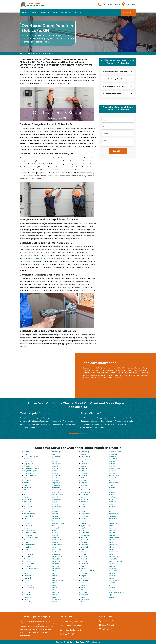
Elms (82, 583)
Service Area (80, 12)
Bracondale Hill (114, 537)
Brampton (113, 535)
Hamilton (84, 537)
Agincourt (112, 597)
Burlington (113, 521)
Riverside (55, 468)
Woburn (26, 485)
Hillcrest (83, 523)
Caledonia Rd (114, 514)
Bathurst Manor (114, 571)
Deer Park (113, 466)
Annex (111, 585)
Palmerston (56, 521)
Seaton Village (28, 602)
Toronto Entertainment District (34, 537)
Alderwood (113, 590)
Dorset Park (113, 459)
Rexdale (55, 478)
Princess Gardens (58, 495)
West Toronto (28, 499)
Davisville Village (115, 468)
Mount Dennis (57, 561)
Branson (112, 533)
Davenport (113, 471)
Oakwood (55, 528)
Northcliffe (56, 537)
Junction (83, 497)
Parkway (55, 511)
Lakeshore (84, 471)
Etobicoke (29, 53)
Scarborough (56, 452)
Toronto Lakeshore (30, 533)
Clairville (112, 492)
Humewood (85, 509)
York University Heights (31, 456)
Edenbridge (84, 588)
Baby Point (113, 576)
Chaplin (112, 504)
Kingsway (84, 480)
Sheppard (27, 599)
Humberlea (84, 516)
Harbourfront (85, 533)
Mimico (55, 576)
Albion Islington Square (117, 592)
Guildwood (84, 540)
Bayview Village (114, 564)
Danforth (112, 473)
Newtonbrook (57, 552)
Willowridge (27, 487)
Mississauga (56, 571)
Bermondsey (113, 552)
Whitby (26, 492)
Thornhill (27, 542)
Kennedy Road (85, 492)
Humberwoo (85, 511)
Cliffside (112, 485)
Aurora (112, 578)
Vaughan (27, 518)
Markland (55, 588)
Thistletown (28, 549)
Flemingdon (85, 561)
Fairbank (84, 568)
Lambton (84, 468)
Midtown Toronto (58, 580)
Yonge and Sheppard (30, 471)
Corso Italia (113, 478)
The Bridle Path (29, 564)
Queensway (56, 485)
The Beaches (28, 566)
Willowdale (27, 490)
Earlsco (83, 597)
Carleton (112, 511)
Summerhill (27, 578)
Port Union (56, 497)
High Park (84, 528)
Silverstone (27, 597)
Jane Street (84, 499)
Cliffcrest (112, 487)
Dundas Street (85, 599)
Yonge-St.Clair (28, 464)
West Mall (27, 504)
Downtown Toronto (116, 452)
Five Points (84, 564)
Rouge (54, 459)
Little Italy (84, 454)
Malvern (55, 595)
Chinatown (113, 502)
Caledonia (113, 516)
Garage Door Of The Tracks (71, 626)
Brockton (112, 526)
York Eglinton (28, 461)
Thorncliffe (27, 547)
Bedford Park (114, 559)
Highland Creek (86, 526)
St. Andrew (27, 590)
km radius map (38, 376)
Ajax (111, 595)
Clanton (112, 490)
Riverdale (55, 471)
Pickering (55, 504)
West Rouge (28, 502)
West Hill (27, 509)
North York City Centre (60, 540)
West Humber (28, 506)
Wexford (27, 495)
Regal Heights (57, 483)
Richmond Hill (57, 476)
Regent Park (56, 480)
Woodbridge (28, 480)
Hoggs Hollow (85, 521)
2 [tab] (82, 434)
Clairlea (112, 495)
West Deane (28, 511)
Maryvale (55, 583)
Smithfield (27, 592)
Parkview (55, 514)
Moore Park (56, 568)
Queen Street (57, 490)
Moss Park (56, 564)
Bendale (112, 554)
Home (24, 12)
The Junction (28, 557)
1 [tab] (74, 434)
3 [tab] (86, 434)
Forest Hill (84, 559)
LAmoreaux (85, 473)
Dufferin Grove (86, 602)
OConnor (55, 535)
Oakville (55, 530)
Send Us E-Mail (108, 625)
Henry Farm (85, 530)
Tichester (27, 540)
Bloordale (112, 540)
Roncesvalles (57, 464)
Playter (55, 502)
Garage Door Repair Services (43, 12)
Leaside (83, 461)
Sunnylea (27, 573)
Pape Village (56, 518)
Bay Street (113, 568)
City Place (112, 497)
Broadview (113, 528)
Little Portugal (85, 452)
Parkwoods (56, 509)
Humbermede (85, 514)
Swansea (27, 571)
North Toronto (57, 545)
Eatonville (84, 590)
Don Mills (112, 464)
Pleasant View (57, 499)
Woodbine (27, 483)
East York (84, 592)
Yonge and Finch (29, 473)
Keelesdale (84, 495)
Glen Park (84, 552)
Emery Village (85, 580)
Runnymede (56, 456)
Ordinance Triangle (58, 523)
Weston (26, 497)
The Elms (27, 559)
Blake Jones (113, 545)
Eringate (83, 576)
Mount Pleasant (57, 557)
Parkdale (55, 516)
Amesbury (113, 588)
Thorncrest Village (30, 545)
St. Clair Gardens (29, 588)
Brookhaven (113, 523)
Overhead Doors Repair (69, 634)
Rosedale (55, 461)
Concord (112, 480)
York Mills (27, 459)
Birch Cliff (112, 549)
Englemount (85, 578)
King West (84, 485)
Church (112, 499)
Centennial (113, 506)
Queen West (56, 487)
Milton (54, 578)
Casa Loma (113, 509)
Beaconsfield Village (116, 561)
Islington (84, 504)
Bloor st (112, 542)
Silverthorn (27, 595)
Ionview (83, 506)
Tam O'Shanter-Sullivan (31, 568)
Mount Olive (56, 559)
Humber (83, 518)
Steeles (26, 583)
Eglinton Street (86, 585)
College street (114, 483)
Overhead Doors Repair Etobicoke (44, 53)
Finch (82, 566)
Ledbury (83, 459)
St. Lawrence (28, 585)
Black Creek (113, 547)
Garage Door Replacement (70, 630)
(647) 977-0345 (111, 4)
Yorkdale (27, 454)
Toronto (26, 523)
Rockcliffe (55, 466)
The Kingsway (28, 554)
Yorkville (26, 452)
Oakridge (55, 533)
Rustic (54, 454)
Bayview (112, 566)
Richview (55, 473)
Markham (55, 590)
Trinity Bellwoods (29, 530)
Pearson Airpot (57, 506)
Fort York (84, 557)
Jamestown (84, 502)
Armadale (112, 583)
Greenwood (85, 542)
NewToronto (57, 549)
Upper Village (28, 526)
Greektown (84, 545)
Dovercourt (113, 456)
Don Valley (113, 461)
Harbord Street (86, 535)
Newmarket (56, 554)
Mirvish (55, 573)
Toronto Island (29, 535)
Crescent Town (114, 476)
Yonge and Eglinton (30, 476)
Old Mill (55, 526)
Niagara (55, 547)
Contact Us (66, 12)
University (27, 528)
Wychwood (27, 478)
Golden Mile (85, 547)
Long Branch (56, 599)
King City (84, 487)
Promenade (56, 492)
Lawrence (84, 464)
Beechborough (114, 557)
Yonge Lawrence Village (31, 468)
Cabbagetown (114, 518)
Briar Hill (112, 530)
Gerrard (83, 554)
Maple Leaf (56, 592)
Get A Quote (128, 12)
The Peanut (28, 552)
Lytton (54, 597)
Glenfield (84, 549)
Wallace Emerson (29, 514)
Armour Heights (114, 580)
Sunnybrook (28, 576)
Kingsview (84, 483)
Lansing (83, 466)
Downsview (113, 454)
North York (56, 542)
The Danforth (28, 561)
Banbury (112, 573)
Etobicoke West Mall (87, 571)
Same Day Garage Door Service (72, 622)
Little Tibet (56, 602)
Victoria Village (28, 516)
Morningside (56, 566)
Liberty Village (85, 456)
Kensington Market (87, 490)
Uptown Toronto (29, 521)
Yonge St (27, 466)
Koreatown (84, 476)
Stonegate (27, 580)
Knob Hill (84, 478)
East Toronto (85, 595)
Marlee (55, 585)
